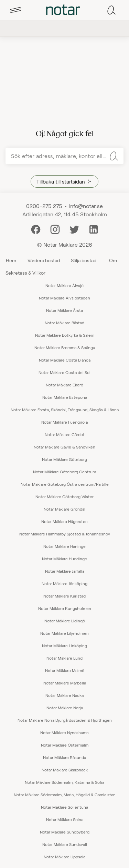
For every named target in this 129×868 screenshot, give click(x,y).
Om (113, 260)
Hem (11, 260)
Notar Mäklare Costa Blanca (65, 360)
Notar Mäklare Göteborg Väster (64, 496)
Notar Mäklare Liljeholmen (64, 633)
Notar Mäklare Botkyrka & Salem (65, 335)
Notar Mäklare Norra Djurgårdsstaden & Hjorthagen (65, 720)
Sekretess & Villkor (25, 273)
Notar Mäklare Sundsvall (65, 844)
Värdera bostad (44, 260)
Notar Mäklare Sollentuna (64, 807)
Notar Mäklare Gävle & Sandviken (64, 447)
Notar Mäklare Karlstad (64, 596)
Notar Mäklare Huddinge (64, 559)
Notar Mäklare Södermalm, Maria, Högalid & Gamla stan (65, 795)
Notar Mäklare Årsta (64, 310)
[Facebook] (36, 229)
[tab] (15, 10)
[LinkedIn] (94, 229)
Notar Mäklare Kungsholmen (65, 608)
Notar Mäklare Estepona (65, 397)
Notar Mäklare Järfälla (65, 571)
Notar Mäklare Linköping (64, 645)
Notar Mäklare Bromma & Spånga (65, 347)
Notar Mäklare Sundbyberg (65, 832)
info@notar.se (86, 206)
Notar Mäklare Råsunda (64, 757)
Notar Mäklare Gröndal (64, 509)
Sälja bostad (84, 260)
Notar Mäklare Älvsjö (64, 285)
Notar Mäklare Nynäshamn (64, 732)
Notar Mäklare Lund (64, 658)
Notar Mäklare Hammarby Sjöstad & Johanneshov (65, 534)
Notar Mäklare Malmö (65, 670)
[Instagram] (55, 229)
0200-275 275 (44, 206)
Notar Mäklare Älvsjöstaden (64, 298)
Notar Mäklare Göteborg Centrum (64, 472)
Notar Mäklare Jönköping (64, 583)
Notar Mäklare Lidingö (65, 621)
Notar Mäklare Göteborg (64, 459)
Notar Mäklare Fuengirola (64, 422)
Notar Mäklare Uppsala (64, 857)
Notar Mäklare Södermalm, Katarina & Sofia (64, 782)
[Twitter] (74, 229)
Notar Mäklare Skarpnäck (65, 770)
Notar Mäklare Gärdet (65, 434)
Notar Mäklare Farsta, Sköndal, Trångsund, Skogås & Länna (65, 410)
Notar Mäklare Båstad (64, 323)
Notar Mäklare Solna (65, 819)
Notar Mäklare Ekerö (64, 385)
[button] (15, 10)
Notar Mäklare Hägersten (64, 521)
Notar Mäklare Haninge (64, 546)
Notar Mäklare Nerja (65, 708)
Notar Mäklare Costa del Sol (64, 372)
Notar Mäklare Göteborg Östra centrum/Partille (65, 484)
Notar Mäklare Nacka (64, 695)
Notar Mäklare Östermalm (65, 745)
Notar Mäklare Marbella (65, 683)
